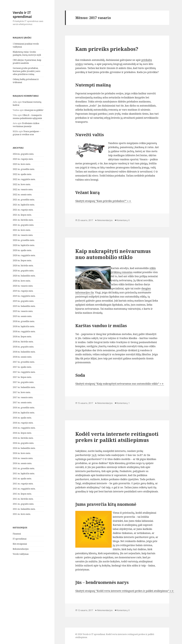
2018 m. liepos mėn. (22, 337)
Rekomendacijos (21, 549)
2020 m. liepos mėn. (22, 260)
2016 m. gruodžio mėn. (24, 408)
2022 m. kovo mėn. (22, 184)
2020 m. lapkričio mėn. (24, 245)
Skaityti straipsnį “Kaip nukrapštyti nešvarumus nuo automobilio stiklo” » (118, 384)
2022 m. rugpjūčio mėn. (24, 179)
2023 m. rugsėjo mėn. (23, 159)
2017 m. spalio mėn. (22, 367)
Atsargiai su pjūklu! (34, 110)
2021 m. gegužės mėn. (23, 225)
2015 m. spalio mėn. (22, 479)
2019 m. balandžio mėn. (24, 306)
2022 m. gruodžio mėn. (24, 169)
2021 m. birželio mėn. (23, 220)
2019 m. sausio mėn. (22, 316)
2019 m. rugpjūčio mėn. (24, 296)
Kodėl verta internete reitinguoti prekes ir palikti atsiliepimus (117, 437)
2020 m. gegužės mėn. (23, 271)
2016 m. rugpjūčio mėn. (24, 428)
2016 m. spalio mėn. (22, 418)
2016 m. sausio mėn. (22, 463)
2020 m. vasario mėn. (23, 286)
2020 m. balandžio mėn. (24, 276)
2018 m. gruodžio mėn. (24, 321)
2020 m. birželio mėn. (23, 266)
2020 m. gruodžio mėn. (24, 240)
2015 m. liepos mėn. (22, 494)
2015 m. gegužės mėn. (23, 504)
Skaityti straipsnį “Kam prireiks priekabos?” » (102, 201)
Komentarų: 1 (123, 403)
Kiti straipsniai (20, 544)
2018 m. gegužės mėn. (23, 347)
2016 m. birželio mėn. (23, 438)
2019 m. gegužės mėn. (23, 301)
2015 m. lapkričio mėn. (24, 473)
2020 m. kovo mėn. (22, 281)
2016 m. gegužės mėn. (23, 443)
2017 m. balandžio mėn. (24, 387)
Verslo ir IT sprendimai (22, 15)
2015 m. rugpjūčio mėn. (24, 489)
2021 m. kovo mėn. (22, 230)
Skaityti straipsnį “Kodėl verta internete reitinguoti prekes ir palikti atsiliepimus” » (123, 591)
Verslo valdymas (21, 554)
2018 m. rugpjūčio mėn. (24, 331)
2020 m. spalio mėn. (22, 250)
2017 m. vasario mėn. (23, 397)
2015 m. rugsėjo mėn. (23, 484)
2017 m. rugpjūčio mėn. (24, 372)
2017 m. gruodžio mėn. (24, 362)
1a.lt (94, 455)
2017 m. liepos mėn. (22, 377)
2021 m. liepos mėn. (22, 215)
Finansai (17, 534)
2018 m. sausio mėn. (22, 357)
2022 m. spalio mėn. (22, 174)
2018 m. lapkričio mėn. (24, 326)
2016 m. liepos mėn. (22, 433)
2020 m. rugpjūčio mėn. (24, 255)
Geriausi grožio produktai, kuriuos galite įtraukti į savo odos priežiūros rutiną (26, 71)
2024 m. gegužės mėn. (23, 154)
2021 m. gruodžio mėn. (24, 200)
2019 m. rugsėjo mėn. (23, 291)
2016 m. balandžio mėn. (24, 448)
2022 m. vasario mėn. (23, 189)
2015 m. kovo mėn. (22, 514)
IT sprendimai (20, 539)
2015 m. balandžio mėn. (24, 509)
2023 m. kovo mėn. (22, 164)
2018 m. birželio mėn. (23, 342)
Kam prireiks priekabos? (107, 49)
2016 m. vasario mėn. (23, 458)
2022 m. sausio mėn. (22, 195)
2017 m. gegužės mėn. (23, 382)
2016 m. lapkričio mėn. (24, 413)
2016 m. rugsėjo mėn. (23, 423)
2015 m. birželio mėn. (23, 499)
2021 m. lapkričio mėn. (24, 205)
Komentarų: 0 (123, 220)
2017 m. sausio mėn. (22, 402)
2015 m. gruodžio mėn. (24, 468)
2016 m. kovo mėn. (22, 453)
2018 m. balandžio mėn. (24, 352)
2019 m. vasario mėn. (23, 311)
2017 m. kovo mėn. (22, 392)
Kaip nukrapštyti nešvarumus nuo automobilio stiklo (113, 254)
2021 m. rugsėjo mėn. (23, 210)
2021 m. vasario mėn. (23, 235)
